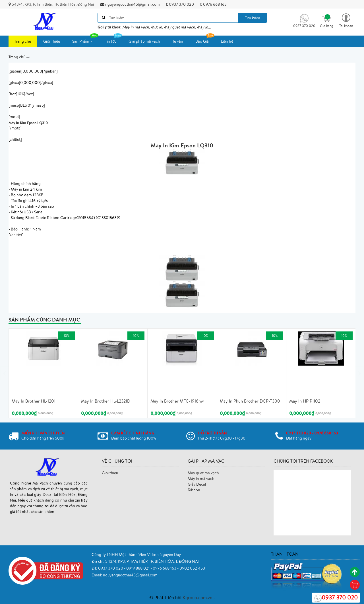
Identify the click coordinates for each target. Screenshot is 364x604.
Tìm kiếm (253, 18)
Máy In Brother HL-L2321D (106, 401)
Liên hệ (227, 41)
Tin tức (113, 40)
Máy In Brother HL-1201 (34, 401)
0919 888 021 (138, 568)
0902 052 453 (192, 568)
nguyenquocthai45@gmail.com (130, 4)
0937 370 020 (180, 4)
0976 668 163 (214, 4)
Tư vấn (178, 41)
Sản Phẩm (85, 40)
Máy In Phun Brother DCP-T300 (250, 401)
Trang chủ (23, 41)
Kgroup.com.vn (198, 598)
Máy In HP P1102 (305, 401)
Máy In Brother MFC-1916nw (177, 401)
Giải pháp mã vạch (144, 41)
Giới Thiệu (52, 41)
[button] (346, 20)
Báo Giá (205, 40)
